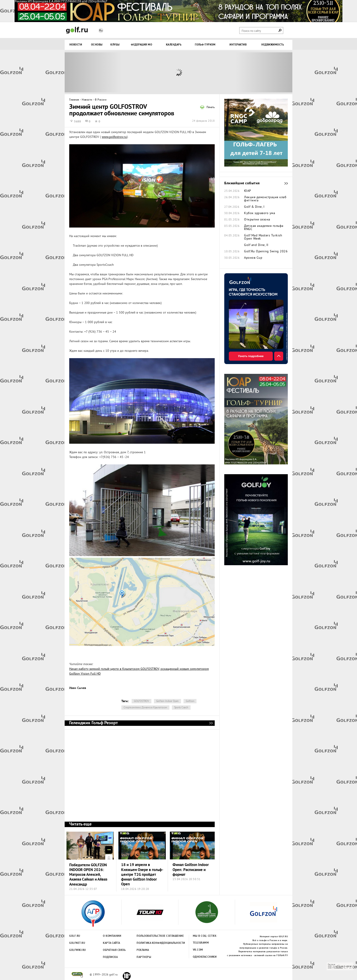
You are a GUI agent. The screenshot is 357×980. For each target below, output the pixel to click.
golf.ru (77, 975)
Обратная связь (114, 950)
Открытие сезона (257, 220)
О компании (112, 936)
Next (264, 72)
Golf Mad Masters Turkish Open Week (263, 237)
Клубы (115, 45)
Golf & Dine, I (254, 207)
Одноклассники (205, 957)
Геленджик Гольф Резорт (211, 723)
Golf (77, 30)
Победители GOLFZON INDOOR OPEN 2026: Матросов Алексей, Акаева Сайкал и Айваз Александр (88, 875)
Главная (74, 100)
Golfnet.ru (77, 943)
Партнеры (144, 957)
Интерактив (238, 45)
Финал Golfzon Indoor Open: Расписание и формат (191, 870)
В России (101, 100)
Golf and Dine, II (256, 245)
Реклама (143, 950)
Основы (97, 45)
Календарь (174, 45)
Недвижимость (273, 45)
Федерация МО (142, 45)
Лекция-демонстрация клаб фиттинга (265, 199)
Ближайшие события (284, 183)
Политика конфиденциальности (151, 943)
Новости (76, 45)
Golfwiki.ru (78, 950)
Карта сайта (112, 943)
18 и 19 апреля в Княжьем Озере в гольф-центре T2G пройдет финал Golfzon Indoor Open (142, 875)
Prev (93, 72)
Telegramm (201, 943)
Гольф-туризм (205, 45)
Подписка (110, 957)
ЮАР (248, 191)
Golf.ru (75, 936)
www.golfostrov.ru (114, 137)
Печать (211, 108)
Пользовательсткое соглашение (151, 936)
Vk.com (198, 950)
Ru (101, 31)
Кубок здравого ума (260, 213)
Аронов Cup (253, 258)
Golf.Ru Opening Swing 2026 (266, 252)
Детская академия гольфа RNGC (264, 228)
